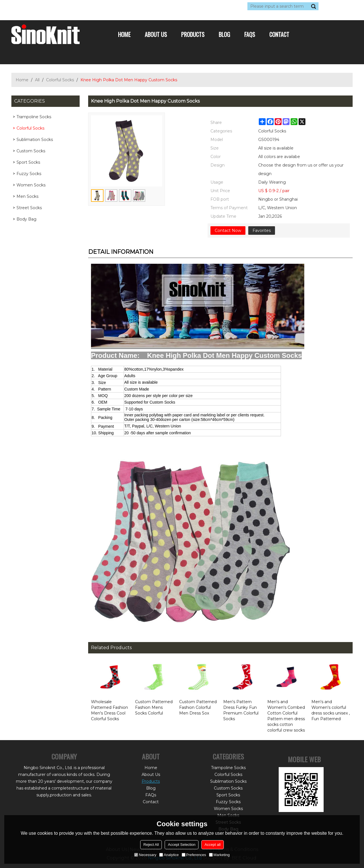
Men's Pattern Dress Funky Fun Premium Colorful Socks (241, 710)
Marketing (219, 855)
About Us (156, 34)
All (37, 80)
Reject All (151, 845)
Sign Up (64, 6)
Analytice (169, 855)
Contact (279, 34)
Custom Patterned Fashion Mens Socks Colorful (154, 707)
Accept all (212, 845)
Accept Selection (182, 845)
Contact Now (228, 231)
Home (124, 34)
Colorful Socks (60, 80)
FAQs (250, 34)
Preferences (194, 855)
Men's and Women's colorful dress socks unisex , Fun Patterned (331, 710)
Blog (224, 34)
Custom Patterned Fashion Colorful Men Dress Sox (198, 707)
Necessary (145, 855)
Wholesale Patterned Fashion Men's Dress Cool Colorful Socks (109, 710)
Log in (46, 6)
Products (193, 34)
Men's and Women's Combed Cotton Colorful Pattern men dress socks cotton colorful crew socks (286, 716)
